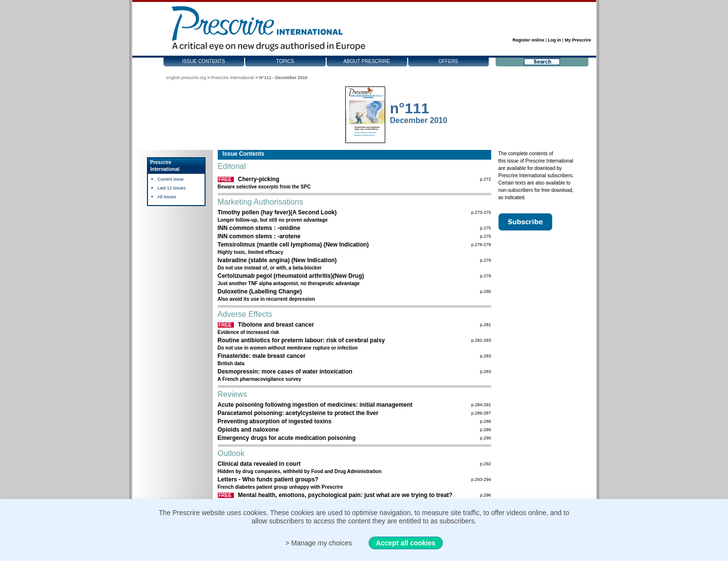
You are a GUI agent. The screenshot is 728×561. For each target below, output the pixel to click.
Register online (529, 40)
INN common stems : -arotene (259, 236)
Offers (448, 61)
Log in (554, 40)
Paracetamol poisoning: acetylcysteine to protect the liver (298, 413)
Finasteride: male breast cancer (262, 356)
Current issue (171, 179)
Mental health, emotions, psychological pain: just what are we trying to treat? (345, 495)
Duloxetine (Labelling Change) (260, 291)
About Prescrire (366, 61)
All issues (167, 197)
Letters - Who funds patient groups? (268, 479)
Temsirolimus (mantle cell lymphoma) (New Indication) (293, 245)
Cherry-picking (259, 179)
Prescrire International (232, 78)
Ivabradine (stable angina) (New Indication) (277, 260)
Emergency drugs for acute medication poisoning (287, 438)
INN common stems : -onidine (259, 228)
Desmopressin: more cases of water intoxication (285, 372)
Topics (285, 61)
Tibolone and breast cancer (276, 325)
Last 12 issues (172, 188)
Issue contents (204, 61)
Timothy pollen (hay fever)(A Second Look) (277, 212)
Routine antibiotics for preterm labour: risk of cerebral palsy (302, 340)
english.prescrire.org (187, 78)
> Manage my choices (319, 543)
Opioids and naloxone (248, 430)
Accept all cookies (406, 543)
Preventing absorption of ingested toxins (275, 421)
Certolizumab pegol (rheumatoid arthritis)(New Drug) (291, 276)
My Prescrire (578, 40)
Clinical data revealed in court (259, 464)
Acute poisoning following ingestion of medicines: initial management (315, 405)
